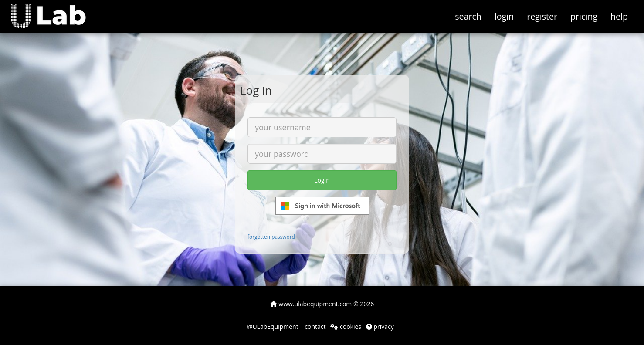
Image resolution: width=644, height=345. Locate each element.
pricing (584, 16)
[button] (55, 11)
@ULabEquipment (273, 326)
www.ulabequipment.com (311, 304)
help (619, 16)
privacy (380, 326)
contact (315, 326)
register (542, 16)
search (468, 16)
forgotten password (271, 237)
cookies (346, 326)
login (504, 16)
